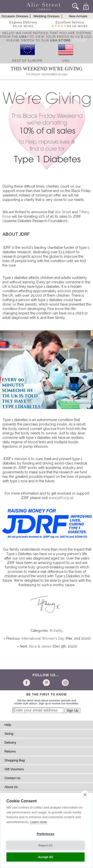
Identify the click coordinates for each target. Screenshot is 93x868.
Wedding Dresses (46, 16)
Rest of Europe (27, 61)
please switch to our (38, 40)
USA (66, 61)
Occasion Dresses (15, 16)
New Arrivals (78, 16)
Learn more (39, 822)
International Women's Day (43, 638)
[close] (85, 794)
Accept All (45, 857)
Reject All (45, 846)
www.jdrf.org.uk (61, 498)
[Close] (80, 40)
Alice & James (40, 646)
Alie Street (63, 212)
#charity (56, 631)
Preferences (46, 834)
